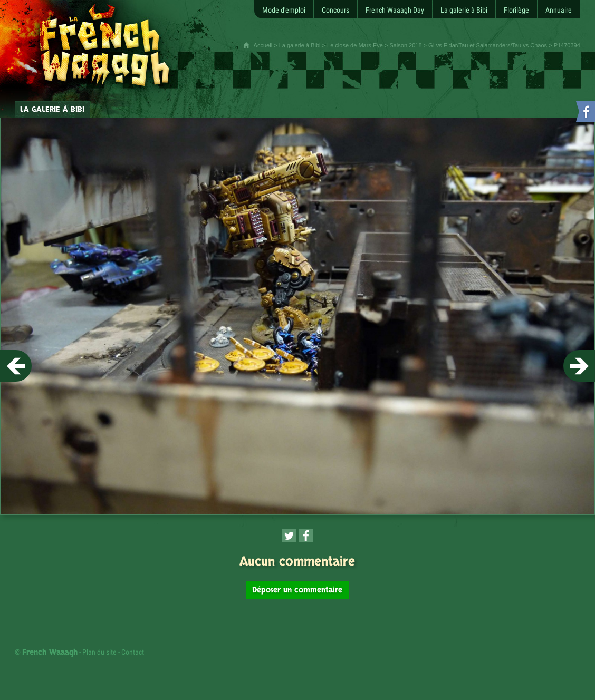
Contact (133, 652)
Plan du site (99, 652)
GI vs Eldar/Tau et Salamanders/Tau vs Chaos (488, 45)
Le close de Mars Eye (355, 45)
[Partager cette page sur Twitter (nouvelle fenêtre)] (289, 536)
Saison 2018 (405, 45)
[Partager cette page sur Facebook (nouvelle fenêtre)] (306, 536)
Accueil (263, 45)
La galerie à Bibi (300, 45)
